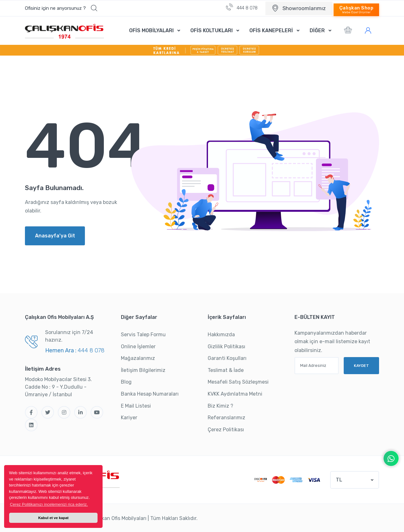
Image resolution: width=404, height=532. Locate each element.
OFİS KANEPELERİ (271, 30)
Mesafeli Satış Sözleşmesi (238, 382)
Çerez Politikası (226, 430)
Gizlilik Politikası (226, 347)
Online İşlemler (138, 347)
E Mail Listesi (136, 406)
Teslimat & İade (226, 370)
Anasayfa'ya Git (55, 236)
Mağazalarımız (138, 358)
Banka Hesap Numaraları (150, 394)
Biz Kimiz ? (220, 406)
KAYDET (361, 365)
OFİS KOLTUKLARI (211, 30)
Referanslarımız (226, 418)
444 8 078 (242, 7)
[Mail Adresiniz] (317, 366)
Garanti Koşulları (227, 358)
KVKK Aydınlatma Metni (235, 394)
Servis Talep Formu (143, 335)
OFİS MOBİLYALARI (151, 30)
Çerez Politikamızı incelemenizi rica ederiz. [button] (49, 504)
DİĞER (317, 30)
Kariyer (129, 418)
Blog (126, 382)
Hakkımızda (221, 335)
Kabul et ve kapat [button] (53, 518)
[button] (61, 8)
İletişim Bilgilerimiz (143, 370)
